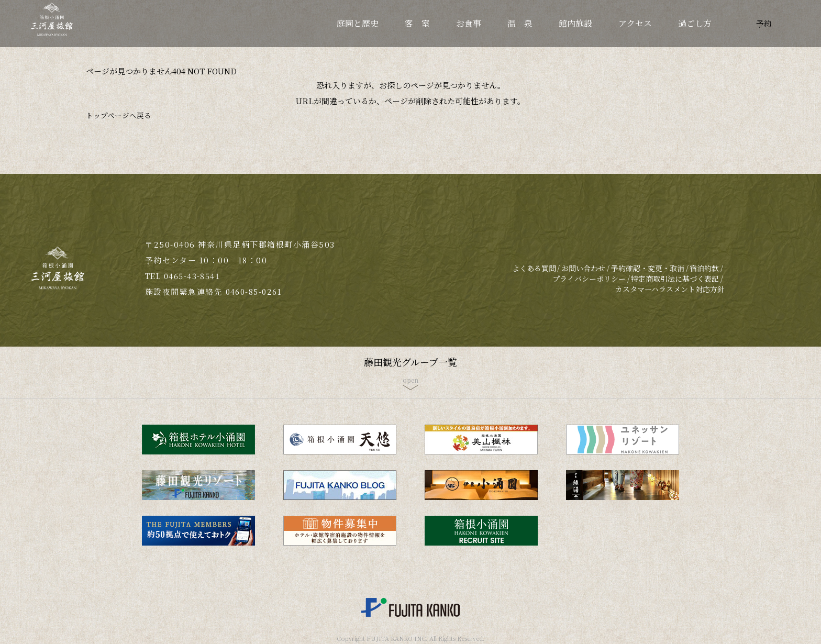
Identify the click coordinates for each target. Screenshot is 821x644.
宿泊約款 (704, 268)
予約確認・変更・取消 (648, 268)
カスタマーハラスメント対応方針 (670, 289)
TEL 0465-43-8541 (184, 276)
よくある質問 (534, 268)
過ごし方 (695, 23)
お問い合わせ (583, 268)
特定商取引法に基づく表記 (675, 279)
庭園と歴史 (358, 23)
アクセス (635, 23)
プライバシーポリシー (589, 279)
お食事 (469, 23)
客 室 (417, 23)
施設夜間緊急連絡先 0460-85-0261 (215, 291)
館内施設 (575, 23)
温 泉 (520, 23)
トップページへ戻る (121, 115)
